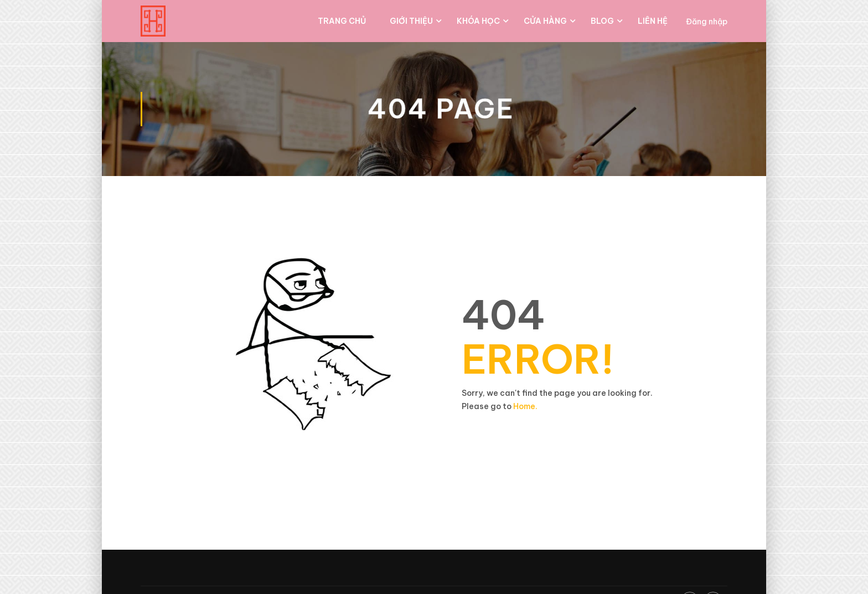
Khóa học (478, 21)
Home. (525, 406)
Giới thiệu (411, 21)
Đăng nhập (707, 22)
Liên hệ (653, 21)
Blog (602, 21)
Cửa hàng (545, 21)
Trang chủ (342, 21)
